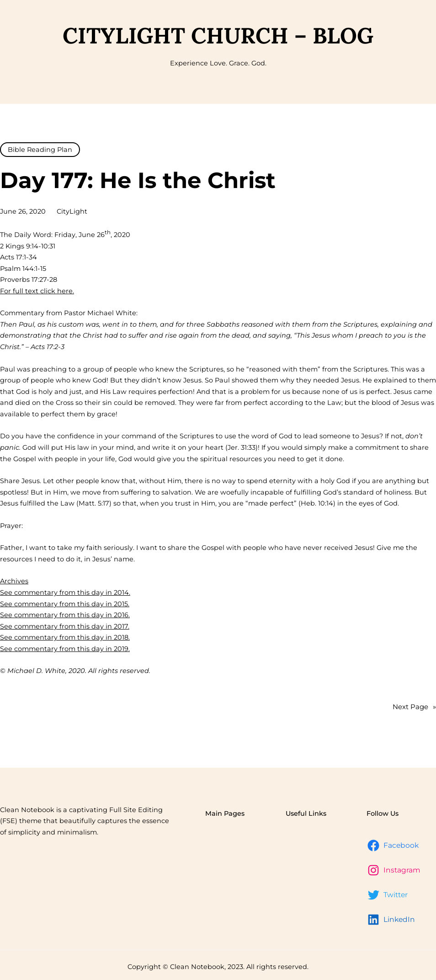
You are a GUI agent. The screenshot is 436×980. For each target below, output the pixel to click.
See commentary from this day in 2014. (65, 592)
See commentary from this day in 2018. (65, 637)
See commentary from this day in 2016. (65, 615)
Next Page (414, 707)
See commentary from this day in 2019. (65, 649)
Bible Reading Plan (40, 150)
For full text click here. (37, 291)
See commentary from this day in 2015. (65, 604)
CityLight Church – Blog (218, 35)
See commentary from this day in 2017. (65, 626)
